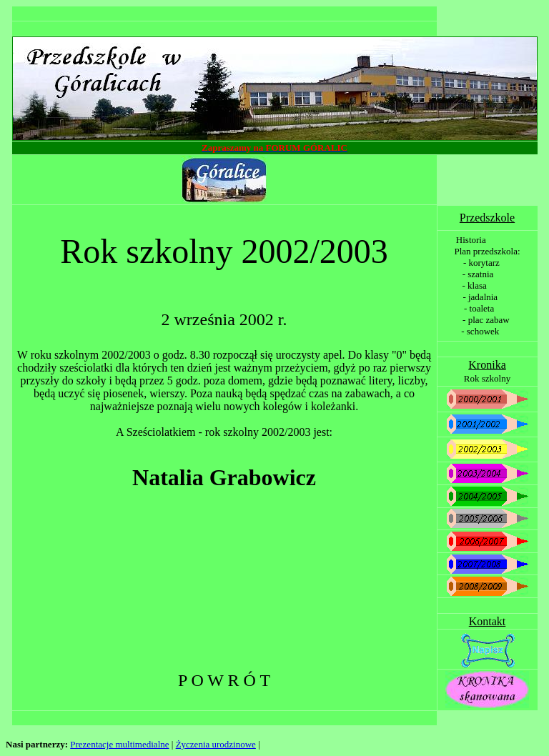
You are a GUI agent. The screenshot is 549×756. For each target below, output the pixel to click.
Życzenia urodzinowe (216, 744)
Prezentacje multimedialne (119, 744)
